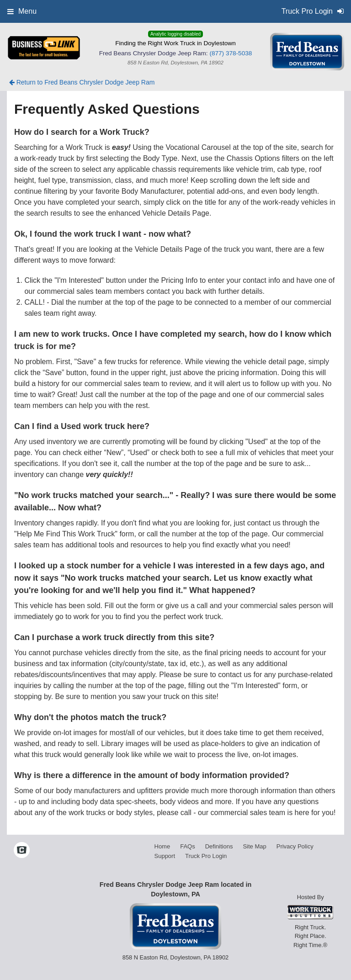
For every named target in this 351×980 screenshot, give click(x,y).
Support (165, 856)
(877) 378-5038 (231, 53)
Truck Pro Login (206, 856)
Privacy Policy (295, 846)
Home (162, 846)
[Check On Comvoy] (22, 851)
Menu (22, 11)
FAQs (188, 846)
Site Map (254, 846)
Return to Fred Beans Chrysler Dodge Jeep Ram (82, 82)
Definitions (219, 846)
